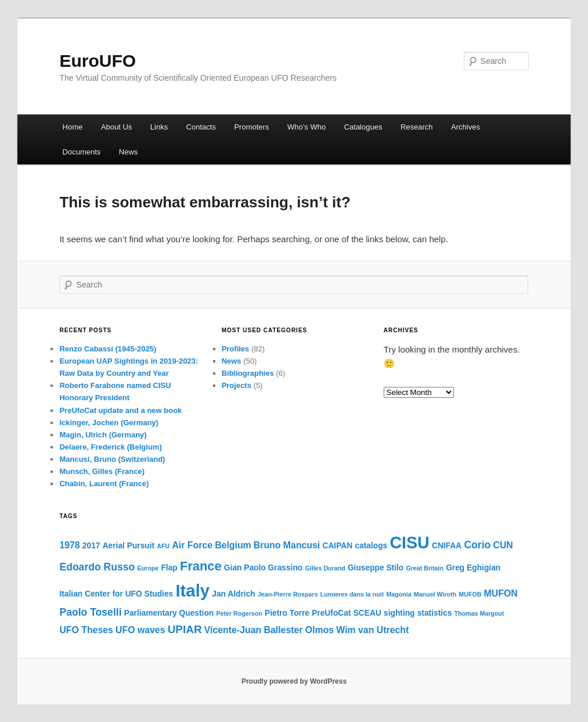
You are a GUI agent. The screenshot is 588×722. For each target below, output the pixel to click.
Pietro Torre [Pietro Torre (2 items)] (287, 613)
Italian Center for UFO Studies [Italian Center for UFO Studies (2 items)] (116, 594)
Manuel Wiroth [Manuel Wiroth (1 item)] (435, 594)
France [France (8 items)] (201, 566)
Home (73, 127)
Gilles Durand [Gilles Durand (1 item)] (325, 568)
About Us (116, 127)
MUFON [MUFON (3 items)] (501, 593)
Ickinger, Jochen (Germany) (109, 423)
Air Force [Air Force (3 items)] (192, 545)
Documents (82, 152)
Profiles (236, 349)
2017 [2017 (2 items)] (91, 546)
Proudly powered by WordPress (294, 681)
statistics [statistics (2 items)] (435, 613)
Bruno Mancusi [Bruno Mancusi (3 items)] (287, 545)
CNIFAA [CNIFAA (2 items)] (447, 546)
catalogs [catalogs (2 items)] (371, 546)
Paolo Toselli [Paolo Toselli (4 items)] (90, 612)
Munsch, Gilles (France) (102, 471)
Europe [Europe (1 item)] (148, 568)
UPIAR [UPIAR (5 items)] (185, 629)
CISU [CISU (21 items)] (409, 543)
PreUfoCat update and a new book (120, 410)
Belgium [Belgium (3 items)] (233, 545)
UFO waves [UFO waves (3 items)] (140, 630)
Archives (466, 127)
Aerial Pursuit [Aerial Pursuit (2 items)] (129, 546)
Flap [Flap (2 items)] (169, 568)
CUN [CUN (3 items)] (503, 545)
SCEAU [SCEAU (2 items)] (367, 613)
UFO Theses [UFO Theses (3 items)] (86, 630)
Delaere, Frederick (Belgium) (110, 447)
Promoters (251, 127)
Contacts (201, 127)
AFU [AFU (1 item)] (163, 546)
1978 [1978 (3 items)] (69, 545)
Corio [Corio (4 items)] (477, 545)
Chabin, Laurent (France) (104, 484)
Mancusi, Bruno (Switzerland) (112, 459)
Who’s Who (306, 127)
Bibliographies (248, 373)
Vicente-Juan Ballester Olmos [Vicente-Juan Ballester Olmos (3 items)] (269, 630)
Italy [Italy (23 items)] (192, 590)
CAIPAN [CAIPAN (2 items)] (337, 546)
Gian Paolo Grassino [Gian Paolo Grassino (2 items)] (263, 568)
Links (159, 127)
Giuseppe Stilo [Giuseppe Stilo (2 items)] (376, 568)
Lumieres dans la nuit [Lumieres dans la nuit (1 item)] (352, 594)
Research (417, 127)
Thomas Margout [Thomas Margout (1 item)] (479, 613)
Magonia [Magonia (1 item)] (398, 594)
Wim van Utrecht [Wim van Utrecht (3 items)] (372, 630)
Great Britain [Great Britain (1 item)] (425, 568)
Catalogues (363, 127)
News (129, 152)
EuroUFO (98, 61)
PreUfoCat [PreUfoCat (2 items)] (331, 613)
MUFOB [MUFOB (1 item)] (470, 594)
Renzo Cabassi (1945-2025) (108, 349)
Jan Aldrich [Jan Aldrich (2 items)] (233, 594)
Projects (237, 385)
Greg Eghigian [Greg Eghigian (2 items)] (473, 568)
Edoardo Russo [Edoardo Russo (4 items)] (97, 567)
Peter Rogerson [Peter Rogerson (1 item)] (239, 613)
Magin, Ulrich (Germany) (103, 435)
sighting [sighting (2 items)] (399, 613)
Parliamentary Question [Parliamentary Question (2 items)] (169, 613)
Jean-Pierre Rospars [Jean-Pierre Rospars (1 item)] (288, 594)
